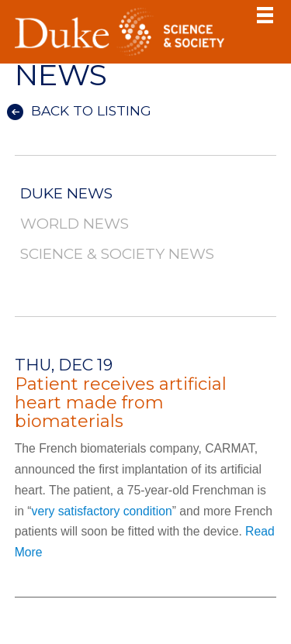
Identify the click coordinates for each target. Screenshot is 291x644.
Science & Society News (117, 255)
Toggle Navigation (265, 15)
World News (74, 224)
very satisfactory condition (102, 511)
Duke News (66, 194)
